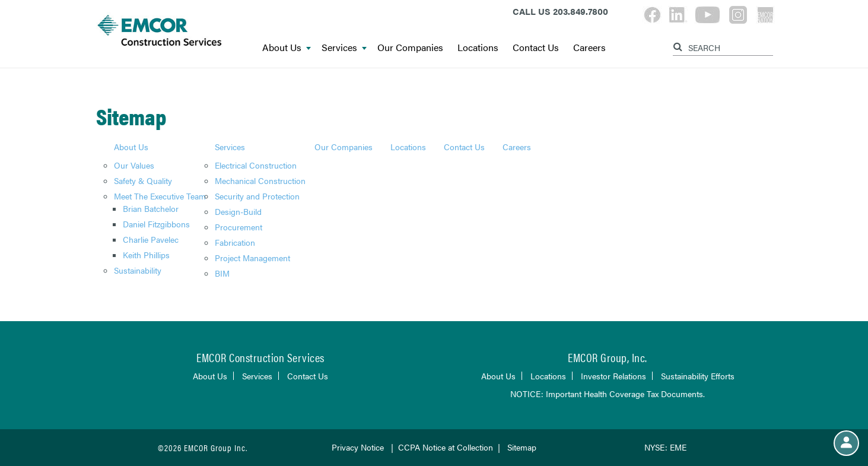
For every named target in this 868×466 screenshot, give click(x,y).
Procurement (239, 227)
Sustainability (138, 270)
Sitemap (522, 447)
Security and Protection (257, 196)
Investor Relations (613, 376)
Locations (478, 48)
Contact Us (536, 48)
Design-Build (238, 211)
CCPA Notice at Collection (446, 447)
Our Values (134, 165)
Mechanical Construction (260, 180)
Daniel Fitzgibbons (156, 224)
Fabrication (235, 242)
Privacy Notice (358, 447)
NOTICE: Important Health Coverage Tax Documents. (608, 394)
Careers (589, 48)
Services (344, 48)
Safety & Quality (143, 180)
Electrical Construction (256, 165)
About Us (287, 48)
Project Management (252, 258)
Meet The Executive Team (160, 196)
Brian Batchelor (151, 208)
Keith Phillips (146, 255)
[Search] (679, 45)
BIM (222, 273)
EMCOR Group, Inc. (608, 357)
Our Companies (410, 48)
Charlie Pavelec (151, 239)
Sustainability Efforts (698, 376)
